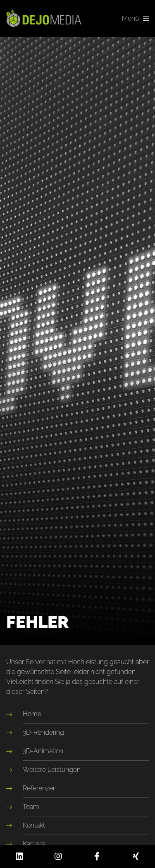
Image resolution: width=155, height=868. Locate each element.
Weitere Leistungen (52, 770)
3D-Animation (43, 751)
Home (32, 714)
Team (31, 807)
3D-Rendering (43, 732)
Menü (135, 18)
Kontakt (34, 825)
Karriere (34, 844)
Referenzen (40, 788)
